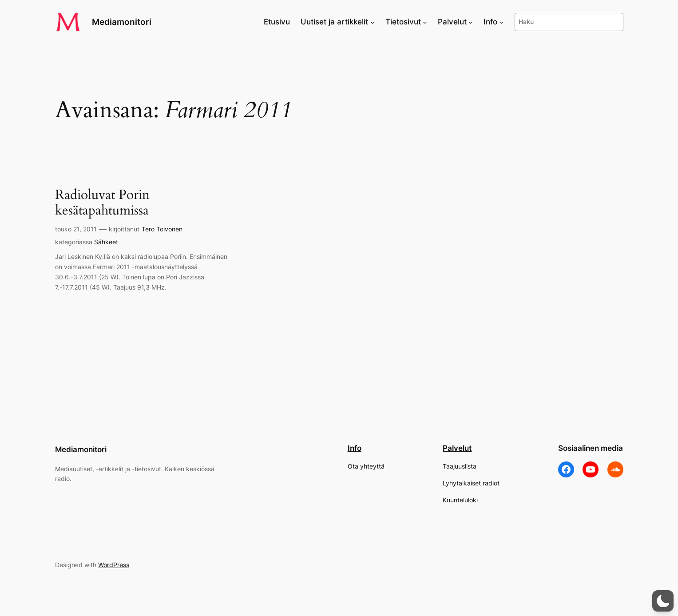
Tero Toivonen (162, 229)
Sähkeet (106, 242)
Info (355, 448)
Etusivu (277, 22)
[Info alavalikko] (501, 22)
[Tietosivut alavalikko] (425, 22)
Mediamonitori (122, 22)
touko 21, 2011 (76, 229)
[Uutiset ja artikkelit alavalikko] (373, 22)
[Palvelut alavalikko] (471, 22)
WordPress (114, 565)
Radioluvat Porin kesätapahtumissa (102, 203)
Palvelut (457, 448)
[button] (663, 601)
